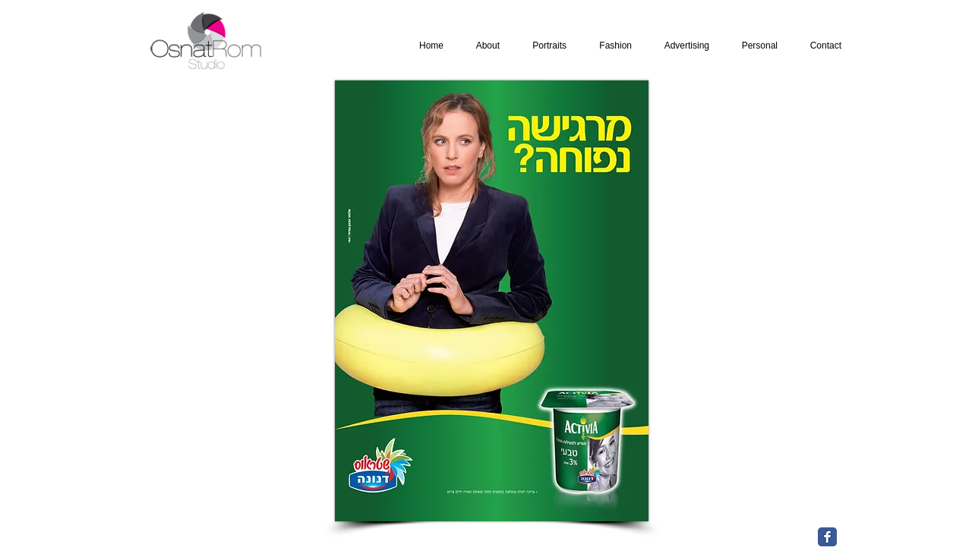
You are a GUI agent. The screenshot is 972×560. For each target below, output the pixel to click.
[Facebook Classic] (827, 537)
